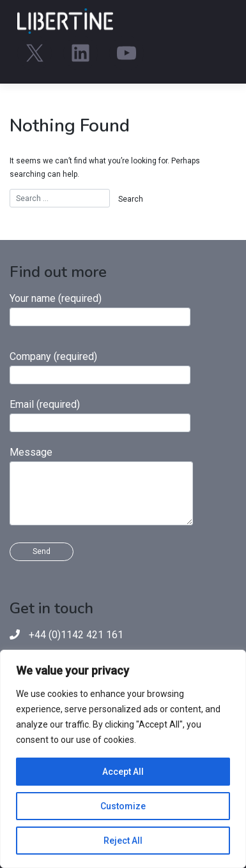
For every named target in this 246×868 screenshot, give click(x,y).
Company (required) (100, 367)
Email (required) (100, 415)
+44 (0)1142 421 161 (76, 635)
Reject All (123, 841)
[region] (123, 759)
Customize (123, 806)
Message (101, 486)
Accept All (123, 772)
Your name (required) (100, 309)
